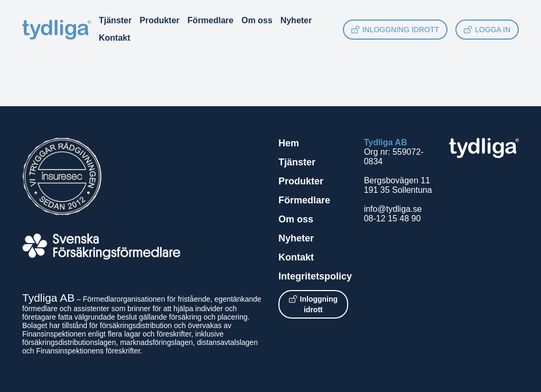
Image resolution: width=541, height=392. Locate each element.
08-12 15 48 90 (393, 218)
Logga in (487, 30)
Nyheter (296, 20)
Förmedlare (211, 20)
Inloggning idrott (395, 30)
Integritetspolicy (315, 276)
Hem (289, 143)
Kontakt (115, 38)
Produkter (160, 20)
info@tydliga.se (393, 209)
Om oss (257, 20)
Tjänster (115, 20)
